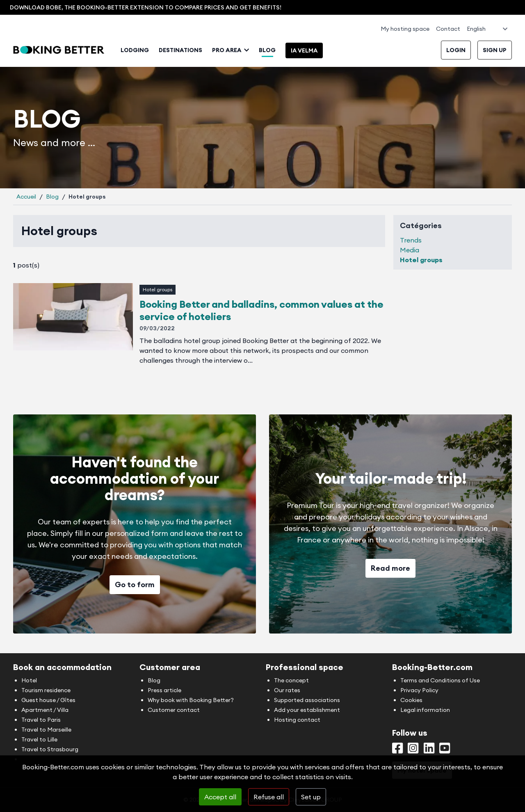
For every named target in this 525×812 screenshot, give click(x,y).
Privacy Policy (419, 690)
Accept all (220, 797)
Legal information (425, 710)
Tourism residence (46, 690)
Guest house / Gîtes (48, 700)
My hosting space (405, 29)
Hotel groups (157, 289)
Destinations (180, 50)
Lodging (135, 50)
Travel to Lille (39, 739)
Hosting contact (297, 720)
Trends (411, 240)
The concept (291, 680)
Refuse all (269, 797)
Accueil (26, 197)
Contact (448, 29)
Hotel (29, 680)
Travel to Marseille (46, 730)
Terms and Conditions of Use (440, 680)
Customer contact (174, 710)
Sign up (495, 50)
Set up (311, 797)
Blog (267, 50)
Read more (390, 568)
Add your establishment (307, 710)
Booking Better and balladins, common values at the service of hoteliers (261, 310)
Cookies (411, 700)
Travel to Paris (41, 720)
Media (410, 250)
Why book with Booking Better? (191, 700)
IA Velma (304, 50)
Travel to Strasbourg (50, 749)
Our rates (287, 690)
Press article (164, 690)
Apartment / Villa (45, 710)
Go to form (135, 584)
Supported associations (307, 700)
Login (456, 50)
